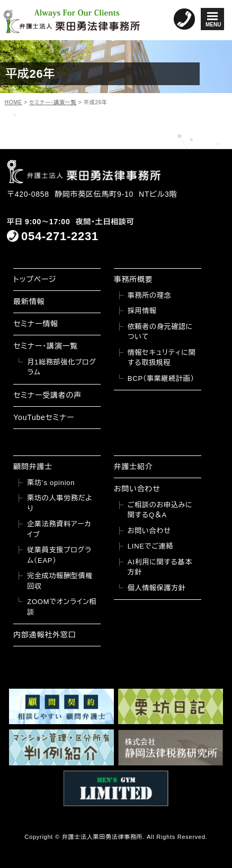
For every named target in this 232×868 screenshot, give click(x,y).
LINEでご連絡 (150, 546)
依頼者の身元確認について (160, 332)
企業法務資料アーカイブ (59, 529)
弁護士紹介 (133, 467)
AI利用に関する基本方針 (160, 567)
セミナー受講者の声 (47, 395)
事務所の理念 (150, 295)
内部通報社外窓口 (44, 635)
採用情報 (142, 311)
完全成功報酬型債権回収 (60, 581)
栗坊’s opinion (51, 483)
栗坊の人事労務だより (60, 503)
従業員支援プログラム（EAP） (59, 555)
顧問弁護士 (33, 467)
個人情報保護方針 (157, 588)
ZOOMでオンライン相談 (62, 607)
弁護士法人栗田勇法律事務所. (104, 837)
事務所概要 (133, 279)
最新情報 (29, 301)
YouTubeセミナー (44, 417)
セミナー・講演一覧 (46, 346)
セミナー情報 (35, 324)
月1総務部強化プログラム (61, 367)
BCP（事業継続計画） (161, 378)
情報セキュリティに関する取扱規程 (162, 358)
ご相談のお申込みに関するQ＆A (160, 510)
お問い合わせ (137, 489)
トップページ (35, 279)
